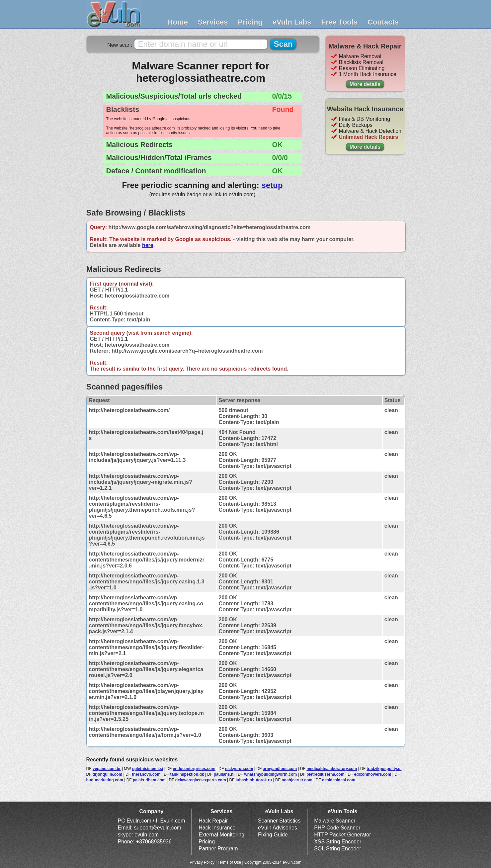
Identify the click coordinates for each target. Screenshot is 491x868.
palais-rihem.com (149, 780)
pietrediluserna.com (325, 774)
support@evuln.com (158, 828)
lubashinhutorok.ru (254, 780)
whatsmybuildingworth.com (270, 774)
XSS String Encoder (338, 842)
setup (272, 185)
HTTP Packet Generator (342, 835)
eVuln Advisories (278, 828)
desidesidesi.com (339, 780)
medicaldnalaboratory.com (332, 769)
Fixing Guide (273, 835)
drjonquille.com (107, 774)
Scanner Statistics (279, 821)
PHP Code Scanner (337, 828)
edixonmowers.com (372, 774)
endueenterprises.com (194, 769)
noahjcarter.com (297, 780)
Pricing (250, 22)
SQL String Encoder (338, 849)
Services (213, 22)
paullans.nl (224, 774)
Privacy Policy (202, 862)
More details (365, 84)
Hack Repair (213, 821)
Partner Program (218, 849)
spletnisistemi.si (148, 769)
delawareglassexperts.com (201, 780)
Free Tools (339, 22)
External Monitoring (221, 835)
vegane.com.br (107, 769)
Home (178, 22)
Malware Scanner (335, 821)
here (148, 245)
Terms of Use (230, 862)
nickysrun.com (239, 769)
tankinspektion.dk (187, 774)
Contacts (383, 22)
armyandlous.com (280, 769)
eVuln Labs (292, 22)
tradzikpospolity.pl (384, 769)
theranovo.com (146, 774)
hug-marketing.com (105, 780)
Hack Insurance (217, 828)
